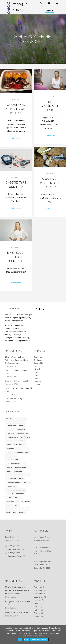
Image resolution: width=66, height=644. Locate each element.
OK (20, 640)
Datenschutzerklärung (39, 640)
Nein (26, 640)
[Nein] (63, 634)
